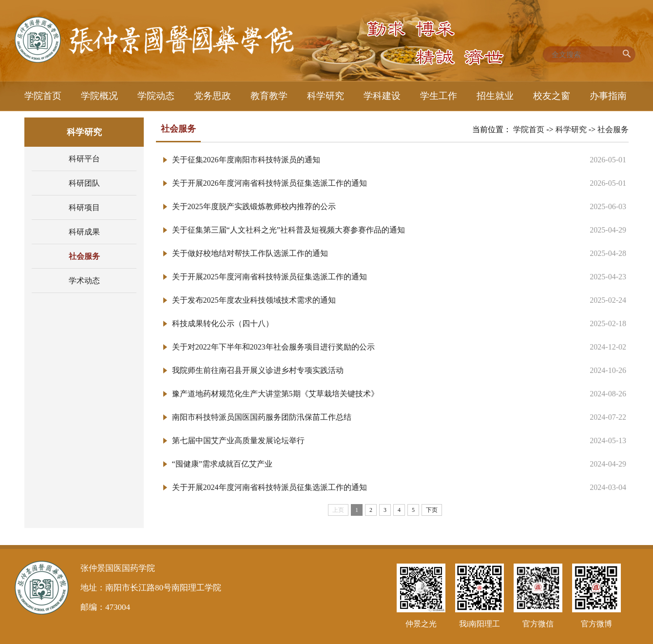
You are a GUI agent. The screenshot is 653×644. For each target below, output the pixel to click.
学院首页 (529, 129)
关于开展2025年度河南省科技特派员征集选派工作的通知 (269, 277)
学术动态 (84, 281)
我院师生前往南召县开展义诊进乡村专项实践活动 (258, 370)
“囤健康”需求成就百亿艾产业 (222, 464)
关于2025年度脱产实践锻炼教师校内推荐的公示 (254, 206)
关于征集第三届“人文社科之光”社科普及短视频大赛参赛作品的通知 (288, 230)
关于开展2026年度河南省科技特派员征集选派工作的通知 (269, 183)
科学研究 (571, 129)
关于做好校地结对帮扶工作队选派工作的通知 (250, 253)
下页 (432, 510)
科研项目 (84, 207)
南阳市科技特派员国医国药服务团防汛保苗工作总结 (262, 417)
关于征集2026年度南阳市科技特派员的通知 (246, 160)
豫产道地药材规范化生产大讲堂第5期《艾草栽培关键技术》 (275, 394)
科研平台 (84, 159)
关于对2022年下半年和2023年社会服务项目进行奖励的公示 (273, 347)
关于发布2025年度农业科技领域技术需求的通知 (254, 300)
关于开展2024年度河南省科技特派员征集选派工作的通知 (269, 487)
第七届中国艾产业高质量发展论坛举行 (238, 440)
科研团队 (84, 183)
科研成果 (84, 232)
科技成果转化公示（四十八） (223, 323)
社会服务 (84, 256)
